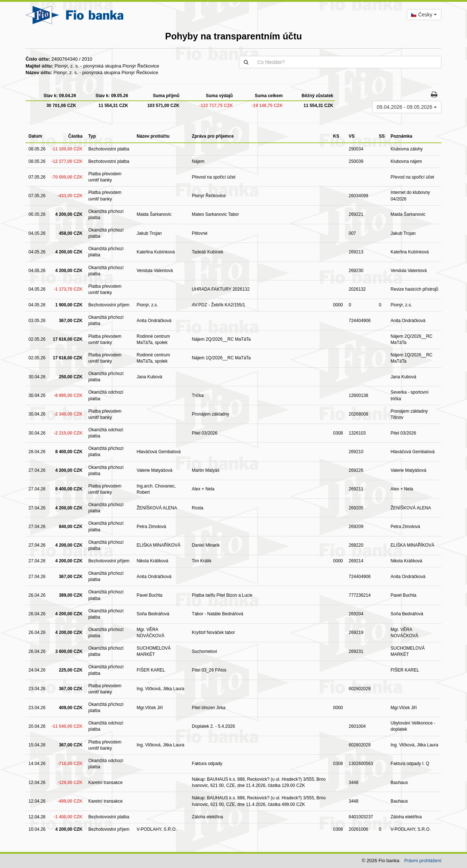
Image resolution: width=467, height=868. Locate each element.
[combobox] (424, 15)
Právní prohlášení (423, 861)
